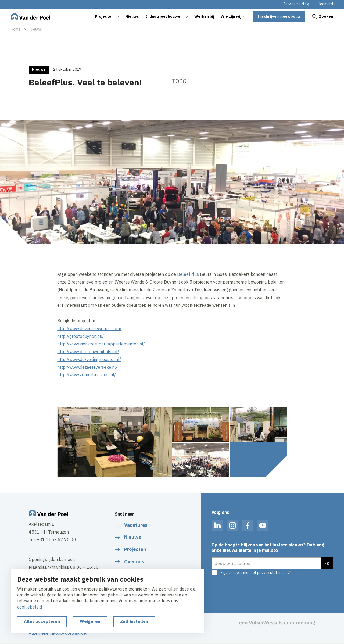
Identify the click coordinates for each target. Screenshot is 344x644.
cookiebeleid (30, 607)
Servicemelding (296, 4)
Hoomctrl (325, 4)
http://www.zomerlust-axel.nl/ (87, 375)
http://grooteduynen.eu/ (80, 336)
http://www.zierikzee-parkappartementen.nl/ (101, 344)
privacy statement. (273, 573)
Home (16, 29)
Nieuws (36, 29)
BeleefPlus (188, 274)
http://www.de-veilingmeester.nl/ (89, 359)
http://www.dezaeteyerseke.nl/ (87, 367)
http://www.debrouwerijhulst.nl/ (88, 352)
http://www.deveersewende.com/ (89, 328)
